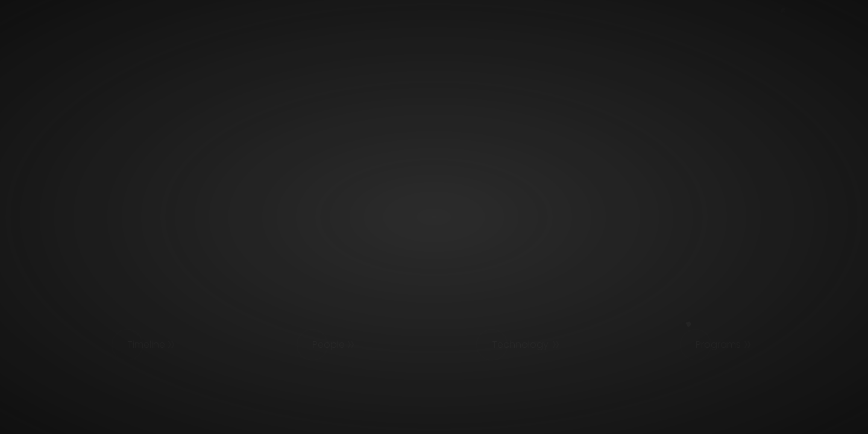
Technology (520, 344)
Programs (718, 344)
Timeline (146, 344)
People (329, 344)
